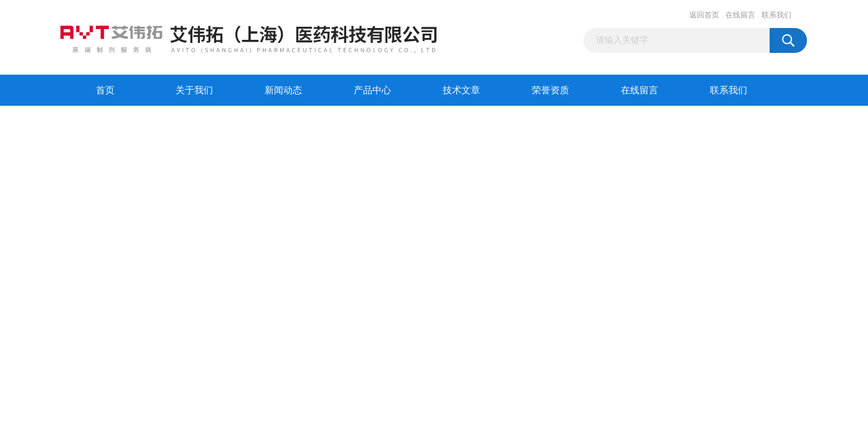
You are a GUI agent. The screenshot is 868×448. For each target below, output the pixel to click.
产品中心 (372, 90)
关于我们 (194, 90)
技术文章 (461, 90)
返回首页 (704, 15)
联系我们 (776, 15)
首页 (105, 90)
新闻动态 (283, 90)
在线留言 (740, 15)
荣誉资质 (550, 90)
